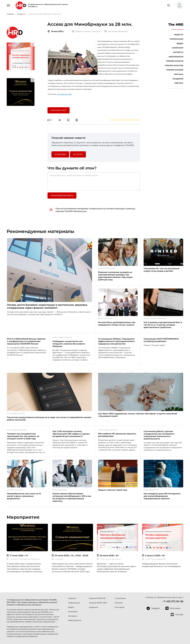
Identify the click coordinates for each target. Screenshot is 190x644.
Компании (178, 48)
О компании (120, 598)
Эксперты (178, 52)
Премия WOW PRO (174, 66)
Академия (178, 79)
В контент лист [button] (59, 110)
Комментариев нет (116, 31)
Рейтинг (179, 83)
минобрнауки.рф (64, 94)
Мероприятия (176, 57)
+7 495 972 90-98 (173, 601)
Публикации (176, 39)
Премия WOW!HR (175, 61)
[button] (178, 5)
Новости (179, 35)
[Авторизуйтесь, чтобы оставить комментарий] (94, 181)
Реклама (179, 74)
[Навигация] (8, 5)
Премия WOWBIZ (175, 70)
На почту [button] (78, 154)
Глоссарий (120, 607)
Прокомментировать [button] (62, 196)
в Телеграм (60, 154)
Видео (180, 43)
